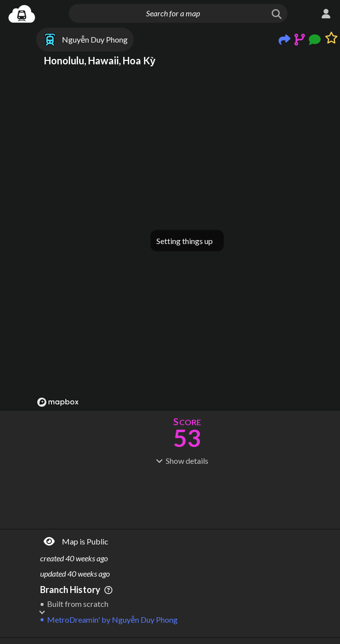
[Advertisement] (187, 496)
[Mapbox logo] (58, 402)
